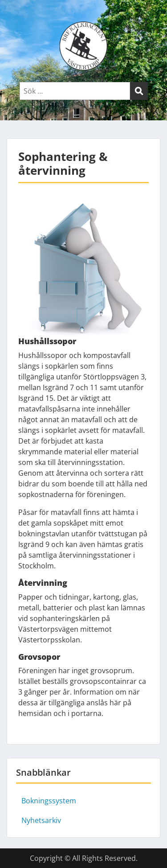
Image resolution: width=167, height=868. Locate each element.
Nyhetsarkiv (41, 820)
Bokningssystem (49, 801)
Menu (16, 15)
